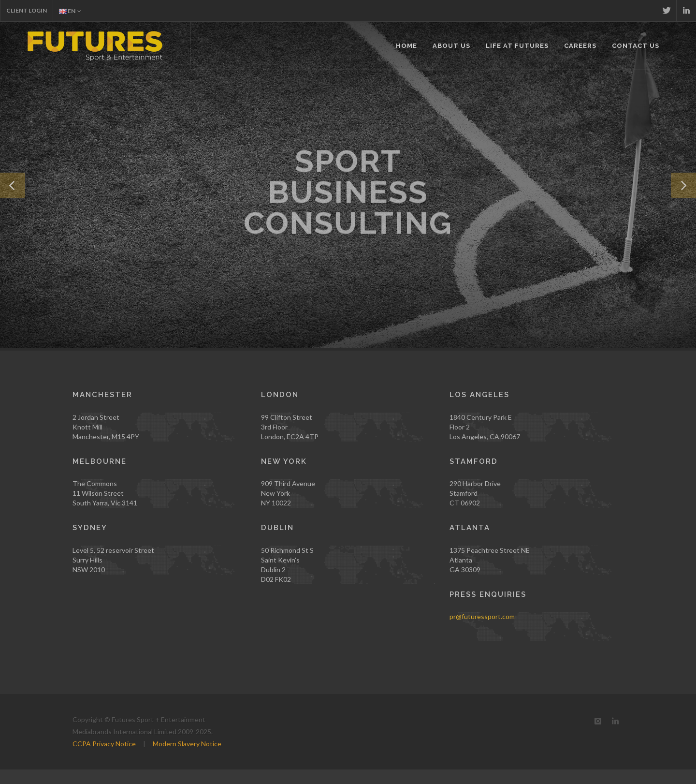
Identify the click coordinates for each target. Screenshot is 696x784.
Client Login (27, 10)
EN (70, 11)
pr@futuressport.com (482, 616)
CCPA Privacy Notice (104, 744)
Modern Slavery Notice (187, 744)
